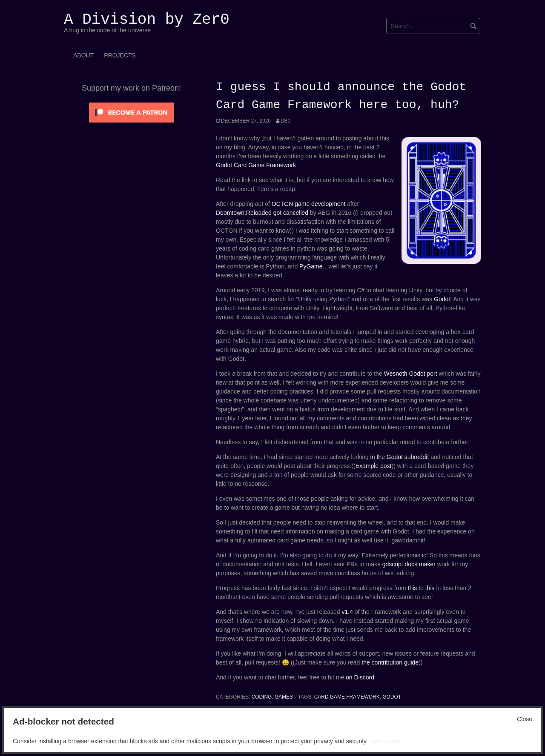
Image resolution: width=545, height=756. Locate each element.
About (83, 55)
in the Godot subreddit (400, 457)
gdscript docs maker (409, 564)
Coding (262, 697)
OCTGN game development (309, 204)
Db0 (285, 121)
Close (525, 719)
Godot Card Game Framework (256, 165)
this (413, 588)
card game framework (347, 697)
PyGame (311, 266)
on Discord (360, 677)
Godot (442, 299)
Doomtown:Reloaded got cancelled (262, 213)
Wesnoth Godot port (411, 374)
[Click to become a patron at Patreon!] (132, 112)
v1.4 (347, 612)
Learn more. (386, 741)
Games (284, 697)
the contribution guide (390, 662)
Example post (374, 466)
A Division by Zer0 (147, 20)
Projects (120, 55)
